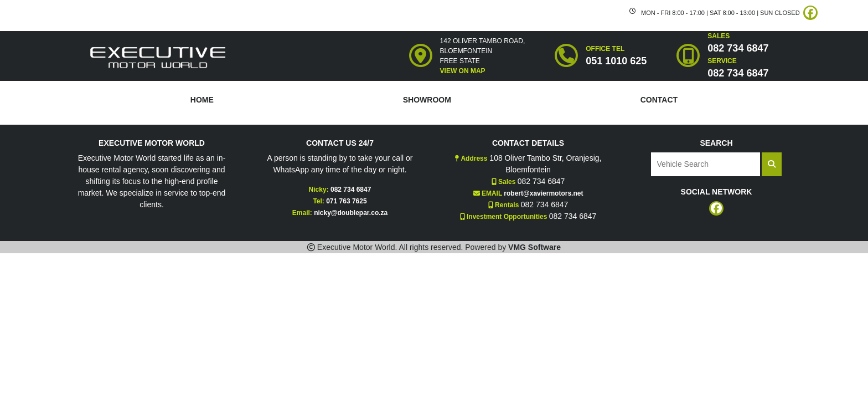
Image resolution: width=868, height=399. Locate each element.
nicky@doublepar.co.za (351, 213)
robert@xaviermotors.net (543, 193)
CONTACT (659, 100)
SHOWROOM (427, 100)
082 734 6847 (351, 190)
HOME (202, 100)
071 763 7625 (346, 201)
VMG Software (534, 247)
